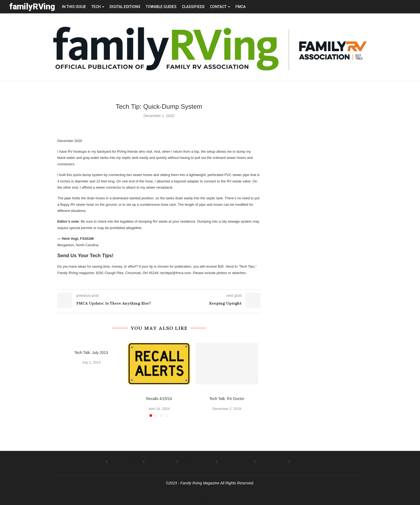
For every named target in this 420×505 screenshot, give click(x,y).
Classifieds (193, 7)
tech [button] (98, 7)
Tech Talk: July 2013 (91, 352)
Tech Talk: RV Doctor (227, 398)
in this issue (74, 7)
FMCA (241, 7)
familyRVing (32, 7)
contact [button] (220, 7)
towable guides (161, 7)
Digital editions (125, 7)
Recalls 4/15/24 (159, 398)
